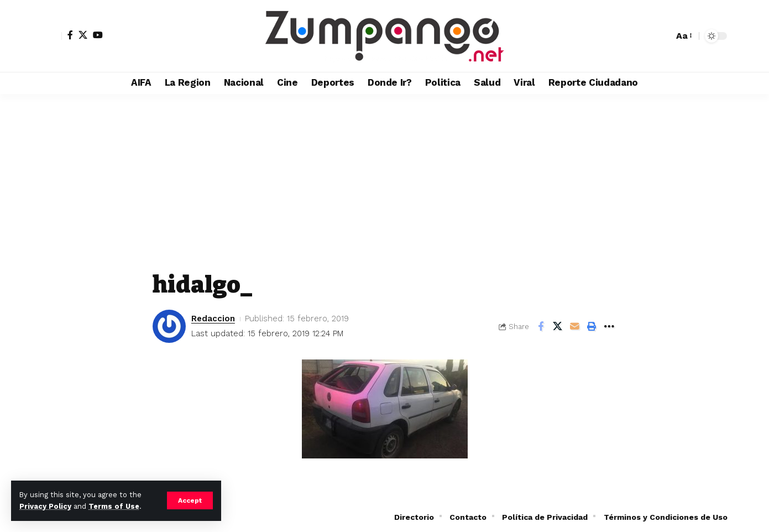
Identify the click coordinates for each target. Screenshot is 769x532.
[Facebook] (70, 35)
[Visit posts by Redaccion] (169, 326)
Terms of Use (114, 506)
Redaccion (213, 319)
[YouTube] (98, 35)
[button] (190, 500)
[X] (83, 35)
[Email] (575, 326)
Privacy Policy (45, 506)
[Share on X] (558, 326)
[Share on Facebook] (541, 326)
